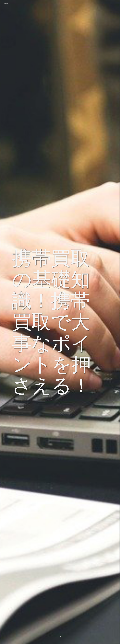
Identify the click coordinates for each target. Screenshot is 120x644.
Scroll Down (60, 637)
